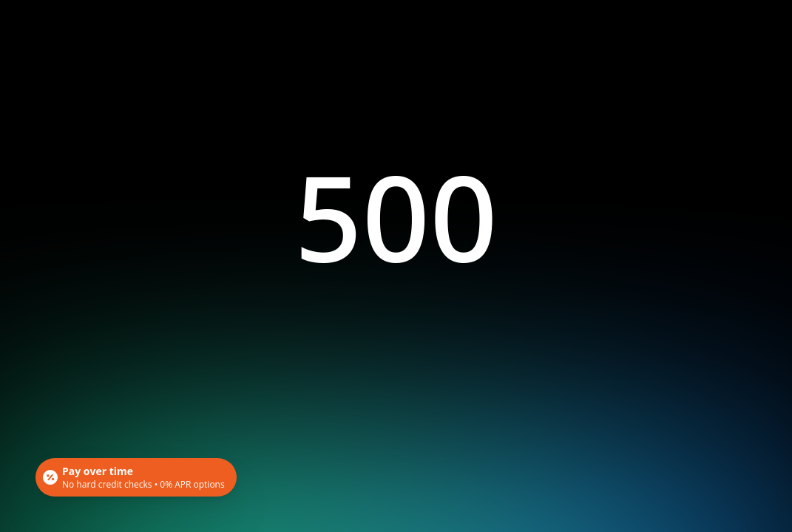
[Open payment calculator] (136, 477)
